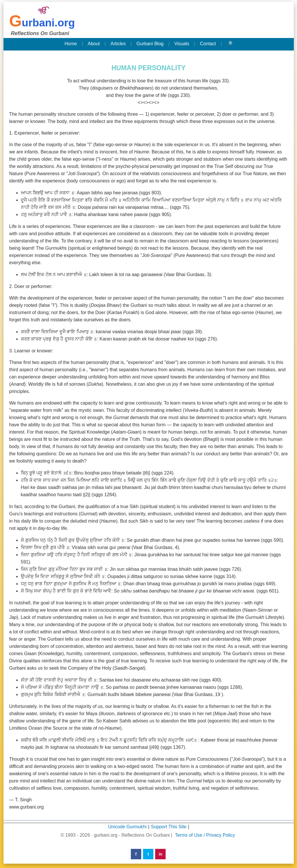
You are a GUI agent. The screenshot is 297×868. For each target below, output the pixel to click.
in (160, 854)
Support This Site (169, 827)
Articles (118, 44)
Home (71, 44)
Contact (208, 44)
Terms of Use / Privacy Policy (205, 835)
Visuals (182, 44)
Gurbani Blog (150, 44)
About (94, 44)
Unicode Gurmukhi (127, 827)
